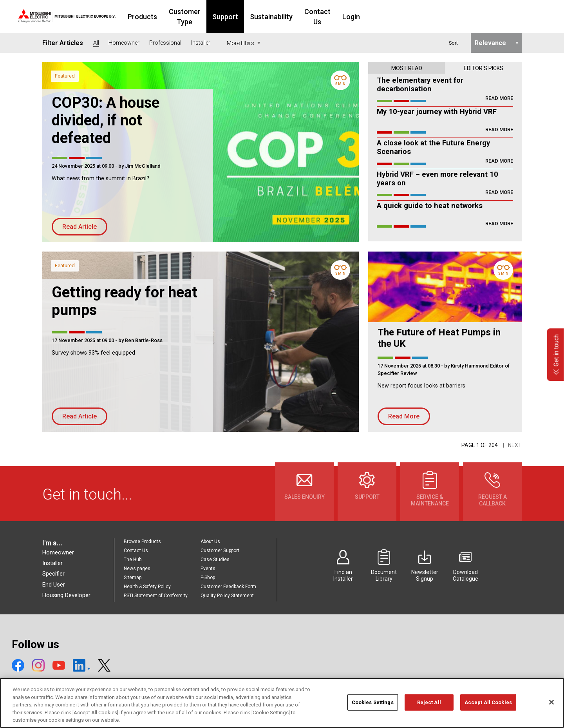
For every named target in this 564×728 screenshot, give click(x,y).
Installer (52, 563)
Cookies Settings (373, 706)
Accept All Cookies (488, 706)
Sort (453, 43)
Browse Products (142, 541)
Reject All (429, 706)
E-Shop (208, 578)
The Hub (133, 560)
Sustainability (331, 17)
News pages (137, 569)
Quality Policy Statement (227, 596)
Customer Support (220, 551)
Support (285, 17)
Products (185, 17)
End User (54, 585)
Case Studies (215, 560)
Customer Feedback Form (228, 587)
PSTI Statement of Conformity (156, 596)
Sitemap (133, 578)
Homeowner (58, 552)
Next (515, 445)
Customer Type (236, 17)
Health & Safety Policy (147, 587)
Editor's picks (484, 68)
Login (420, 17)
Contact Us (382, 17)
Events (208, 569)
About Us (210, 541)
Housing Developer (66, 595)
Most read (407, 68)
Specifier (53, 574)
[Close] (551, 706)
